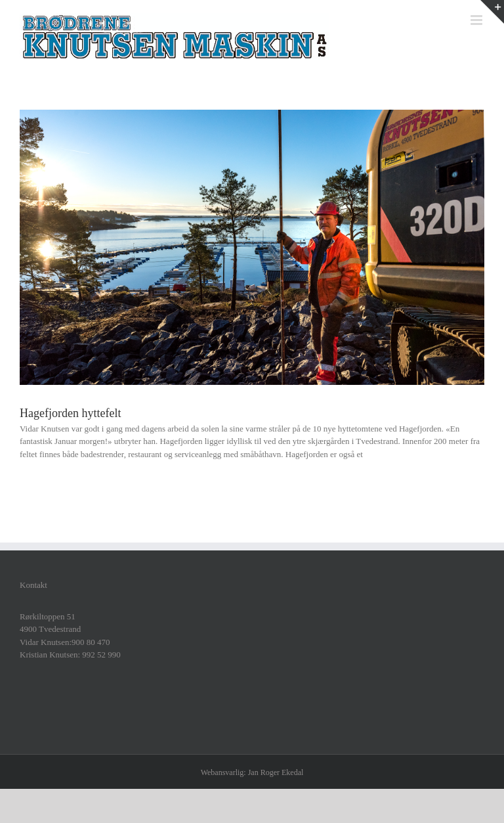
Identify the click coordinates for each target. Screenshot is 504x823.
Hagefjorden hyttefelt (70, 413)
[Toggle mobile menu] (477, 20)
